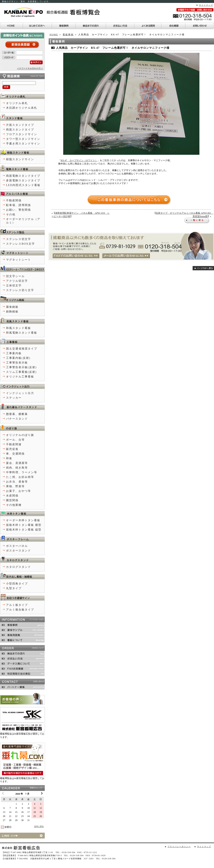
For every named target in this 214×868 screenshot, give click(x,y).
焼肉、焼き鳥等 (17, 468)
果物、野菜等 (15, 486)
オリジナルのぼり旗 (20, 435)
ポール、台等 (15, 440)
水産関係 (12, 496)
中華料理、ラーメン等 (22, 472)
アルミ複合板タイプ (20, 610)
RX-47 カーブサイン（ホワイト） (79, 160)
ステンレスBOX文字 (20, 244)
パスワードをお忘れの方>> (30, 68)
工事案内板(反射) (18, 358)
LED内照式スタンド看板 (23, 185)
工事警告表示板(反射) (21, 367)
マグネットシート (18, 260)
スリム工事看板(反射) (21, 372)
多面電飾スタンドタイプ (23, 180)
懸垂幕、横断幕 (17, 414)
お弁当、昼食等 (17, 482)
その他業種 (14, 505)
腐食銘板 (12, 307)
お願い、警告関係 (18, 210)
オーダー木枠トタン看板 (23, 520)
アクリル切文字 (17, 281)
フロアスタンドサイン (22, 134)
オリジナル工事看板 (20, 377)
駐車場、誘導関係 (18, 205)
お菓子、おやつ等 (18, 491)
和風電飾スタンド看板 (22, 333)
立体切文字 (14, 286)
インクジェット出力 (20, 393)
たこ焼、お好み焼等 (20, 477)
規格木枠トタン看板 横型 (24, 525)
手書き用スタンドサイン (23, 144)
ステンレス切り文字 (20, 290)
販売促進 (12, 449)
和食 (9, 458)
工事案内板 (14, 353)
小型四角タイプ (17, 584)
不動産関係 (14, 200)
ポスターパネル (17, 546)
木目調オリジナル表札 (22, 108)
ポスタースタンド (18, 551)
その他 (11, 214)
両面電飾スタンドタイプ (23, 176)
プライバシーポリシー (179, 847)
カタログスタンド (18, 567)
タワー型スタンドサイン (23, 139)
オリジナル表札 (17, 103)
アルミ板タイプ (17, 605)
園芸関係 (12, 500)
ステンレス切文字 (18, 239)
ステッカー (14, 398)
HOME (54, 35)
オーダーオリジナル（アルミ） (23, 221)
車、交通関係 (15, 454)
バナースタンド (17, 419)
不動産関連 (14, 444)
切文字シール (15, 276)
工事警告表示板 (17, 363)
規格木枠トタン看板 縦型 (24, 530)
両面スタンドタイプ (20, 130)
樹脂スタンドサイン (20, 159)
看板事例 (68, 35)
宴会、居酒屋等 (17, 463)
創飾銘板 (12, 312)
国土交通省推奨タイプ (22, 349)
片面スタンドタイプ (20, 125)
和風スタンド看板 (18, 328)
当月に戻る (39, 826)
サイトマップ (206, 5)
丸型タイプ (14, 588)
